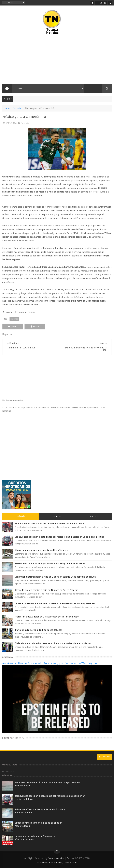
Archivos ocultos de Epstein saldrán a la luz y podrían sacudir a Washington (50, 663)
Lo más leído (20, 517)
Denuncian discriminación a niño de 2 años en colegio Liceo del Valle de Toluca (55, 577)
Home (7, 108)
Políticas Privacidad (52, 863)
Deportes (18, 108)
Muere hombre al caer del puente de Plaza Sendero (41, 550)
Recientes (57, 517)
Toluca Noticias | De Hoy (61, 858)
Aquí (75, 863)
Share (35, 327)
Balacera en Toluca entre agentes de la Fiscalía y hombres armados (50, 564)
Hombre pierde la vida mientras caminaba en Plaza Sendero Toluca (49, 524)
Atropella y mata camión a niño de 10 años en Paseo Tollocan (46, 590)
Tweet (13, 327)
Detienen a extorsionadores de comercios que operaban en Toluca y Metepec (55, 603)
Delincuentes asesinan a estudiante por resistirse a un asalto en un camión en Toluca (59, 537)
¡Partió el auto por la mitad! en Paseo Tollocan (39, 630)
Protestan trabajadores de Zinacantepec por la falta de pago (47, 617)
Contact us (104, 757)
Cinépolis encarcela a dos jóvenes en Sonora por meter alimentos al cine (53, 643)
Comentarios (94, 517)
